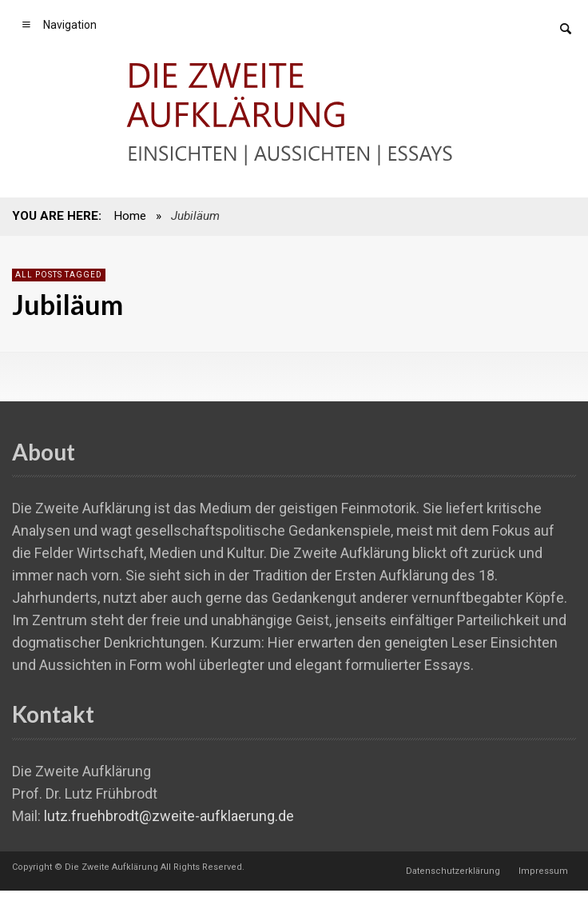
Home (130, 216)
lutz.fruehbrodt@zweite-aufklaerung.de (169, 816)
